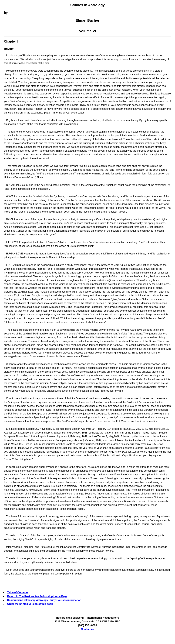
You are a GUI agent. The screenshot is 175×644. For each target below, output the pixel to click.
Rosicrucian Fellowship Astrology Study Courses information (44, 600)
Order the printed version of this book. (30, 604)
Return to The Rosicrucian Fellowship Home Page (37, 596)
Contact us (88, 629)
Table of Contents (18, 592)
